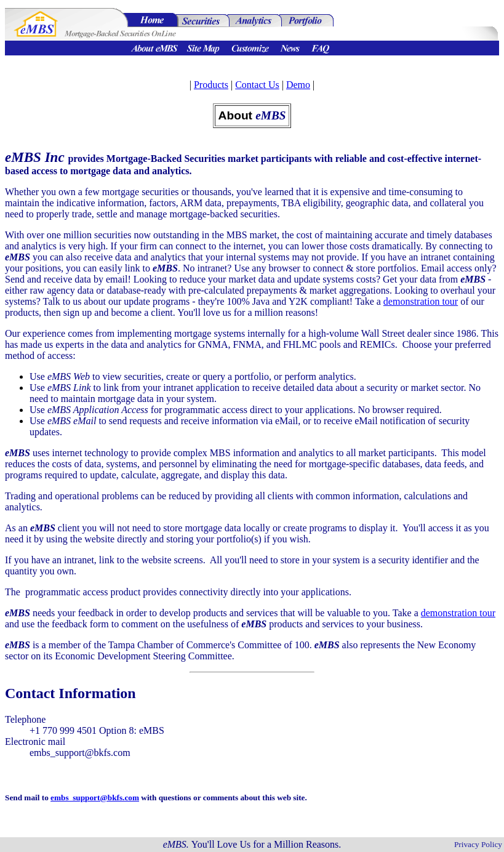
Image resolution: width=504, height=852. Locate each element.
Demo (298, 85)
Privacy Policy (478, 844)
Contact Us (257, 85)
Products (211, 85)
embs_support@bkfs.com (95, 798)
